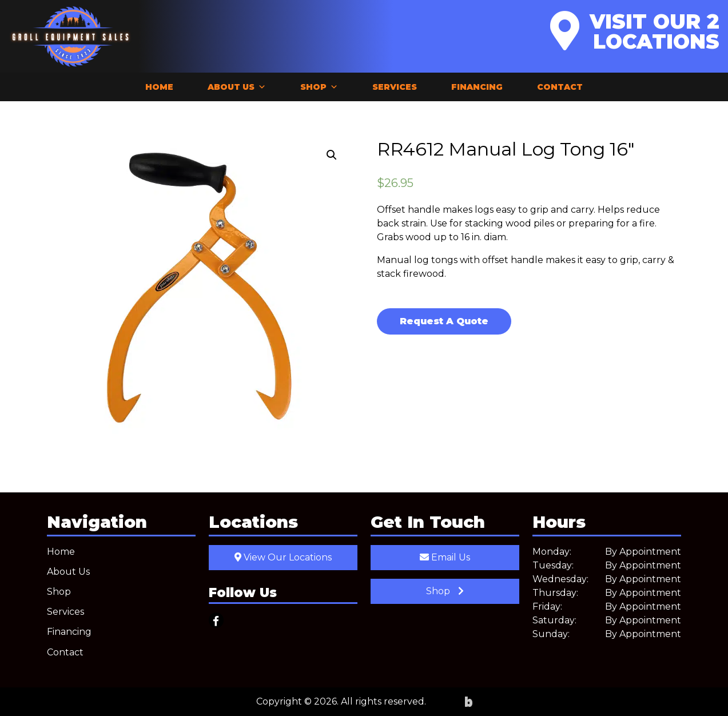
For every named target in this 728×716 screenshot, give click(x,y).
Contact (560, 87)
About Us (237, 87)
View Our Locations (283, 557)
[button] (332, 155)
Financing (477, 87)
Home (159, 87)
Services (395, 87)
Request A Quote (444, 321)
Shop (319, 87)
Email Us (445, 557)
